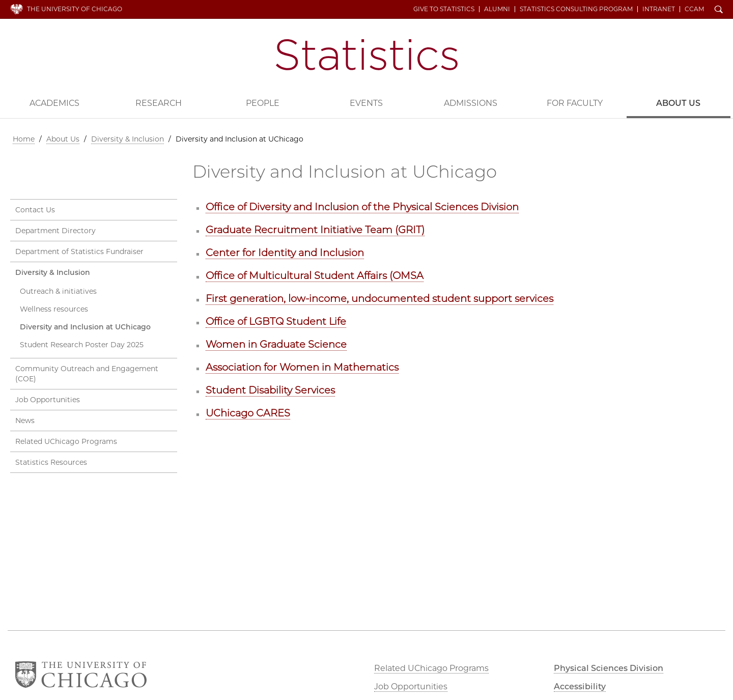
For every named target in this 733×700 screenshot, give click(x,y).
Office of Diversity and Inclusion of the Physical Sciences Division (362, 207)
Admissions (471, 103)
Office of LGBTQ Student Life (276, 321)
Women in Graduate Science (276, 344)
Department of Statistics (367, 55)
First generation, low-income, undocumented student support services (379, 298)
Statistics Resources (51, 462)
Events (366, 103)
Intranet (659, 9)
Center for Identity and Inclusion (285, 253)
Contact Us (35, 210)
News (25, 421)
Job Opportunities (48, 400)
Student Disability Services (270, 390)
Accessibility (580, 687)
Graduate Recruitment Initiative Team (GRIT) (315, 230)
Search (719, 10)
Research (159, 103)
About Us (678, 103)
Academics (54, 103)
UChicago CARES (248, 413)
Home (24, 139)
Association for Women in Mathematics (302, 367)
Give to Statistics (444, 9)
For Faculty (575, 103)
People (263, 103)
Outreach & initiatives (58, 291)
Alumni (497, 9)
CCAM (694, 9)
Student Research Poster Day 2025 (82, 345)
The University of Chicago (75, 9)
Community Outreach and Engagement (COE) (87, 374)
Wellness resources (54, 309)
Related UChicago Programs (66, 441)
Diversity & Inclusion (128, 139)
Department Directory (55, 231)
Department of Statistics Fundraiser (79, 251)
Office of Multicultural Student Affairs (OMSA (315, 275)
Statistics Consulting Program (576, 9)
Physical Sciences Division (609, 668)
